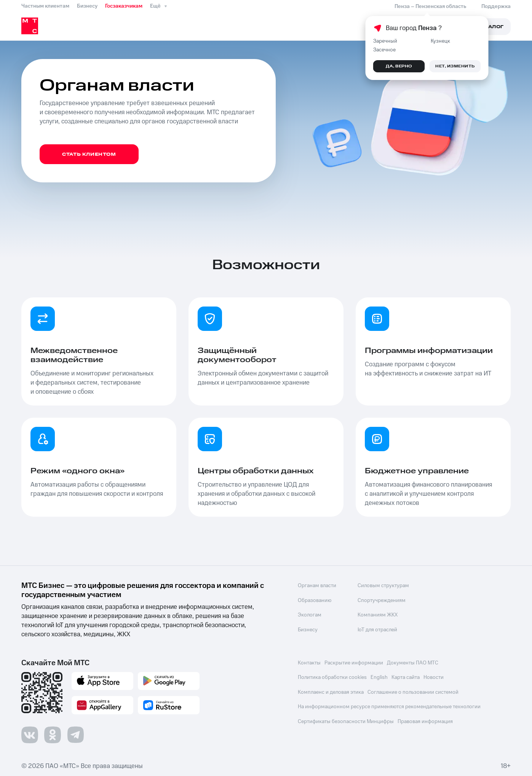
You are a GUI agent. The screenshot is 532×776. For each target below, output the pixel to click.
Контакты (309, 662)
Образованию (315, 600)
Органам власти (317, 586)
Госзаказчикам (124, 6)
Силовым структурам (382, 586)
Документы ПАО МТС (414, 662)
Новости (436, 676)
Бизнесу (87, 6)
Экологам (310, 615)
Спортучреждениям (380, 600)
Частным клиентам (45, 6)
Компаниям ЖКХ (376, 615)
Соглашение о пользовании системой (414, 691)
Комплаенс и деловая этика (331, 691)
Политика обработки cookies (332, 676)
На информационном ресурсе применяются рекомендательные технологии (389, 705)
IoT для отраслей (376, 629)
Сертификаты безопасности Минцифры (346, 720)
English (380, 676)
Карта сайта (407, 676)
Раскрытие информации (355, 662)
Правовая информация (426, 720)
